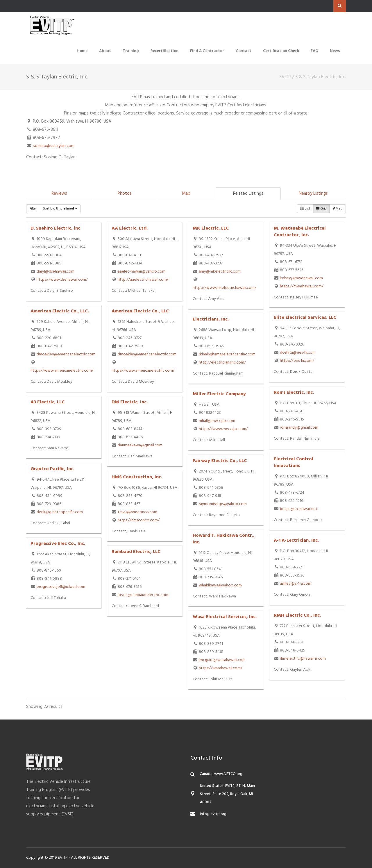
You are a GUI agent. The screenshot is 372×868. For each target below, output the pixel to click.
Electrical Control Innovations (294, 462)
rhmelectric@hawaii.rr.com (303, 659)
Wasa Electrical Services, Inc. (225, 617)
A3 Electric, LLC (48, 402)
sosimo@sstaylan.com (54, 146)
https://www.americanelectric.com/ (62, 371)
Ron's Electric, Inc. (294, 393)
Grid (321, 209)
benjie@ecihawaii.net (299, 509)
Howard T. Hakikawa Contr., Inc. (224, 539)
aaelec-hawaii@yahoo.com (142, 272)
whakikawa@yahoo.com (220, 585)
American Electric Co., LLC (140, 311)
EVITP (285, 77)
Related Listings (248, 194)
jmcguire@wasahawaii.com (222, 660)
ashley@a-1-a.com (296, 584)
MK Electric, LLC (211, 228)
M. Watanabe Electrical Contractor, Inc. (300, 232)
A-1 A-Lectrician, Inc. (296, 541)
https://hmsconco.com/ (139, 520)
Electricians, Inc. (211, 319)
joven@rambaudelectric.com (143, 595)
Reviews (59, 194)
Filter (33, 209)
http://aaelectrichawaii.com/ (143, 280)
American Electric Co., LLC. (60, 311)
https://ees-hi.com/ (297, 361)
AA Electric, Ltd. (130, 228)
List (305, 209)
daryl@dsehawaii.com (56, 272)
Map (186, 194)
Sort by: (60, 209)
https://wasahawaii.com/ (221, 668)
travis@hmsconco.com (137, 512)
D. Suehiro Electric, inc (55, 228)
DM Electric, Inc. (130, 402)
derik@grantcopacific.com (60, 512)
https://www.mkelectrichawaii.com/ (225, 288)
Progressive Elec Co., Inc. (58, 544)
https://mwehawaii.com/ (302, 286)
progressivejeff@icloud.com (61, 587)
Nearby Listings (313, 194)
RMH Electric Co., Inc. (297, 615)
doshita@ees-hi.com (298, 353)
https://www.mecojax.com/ (223, 429)
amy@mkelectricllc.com (220, 272)
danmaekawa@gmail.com (140, 445)
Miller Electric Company (219, 394)
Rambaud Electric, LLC (136, 552)
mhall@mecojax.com (217, 421)
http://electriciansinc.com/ (222, 363)
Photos (125, 194)
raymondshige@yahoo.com (223, 504)
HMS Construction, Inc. (137, 477)
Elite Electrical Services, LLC (305, 318)
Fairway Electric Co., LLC (220, 461)
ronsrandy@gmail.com (299, 428)
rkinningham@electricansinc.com (227, 354)
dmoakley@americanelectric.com (66, 354)
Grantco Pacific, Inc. (52, 469)
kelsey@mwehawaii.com (301, 278)
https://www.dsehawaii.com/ (62, 280)
